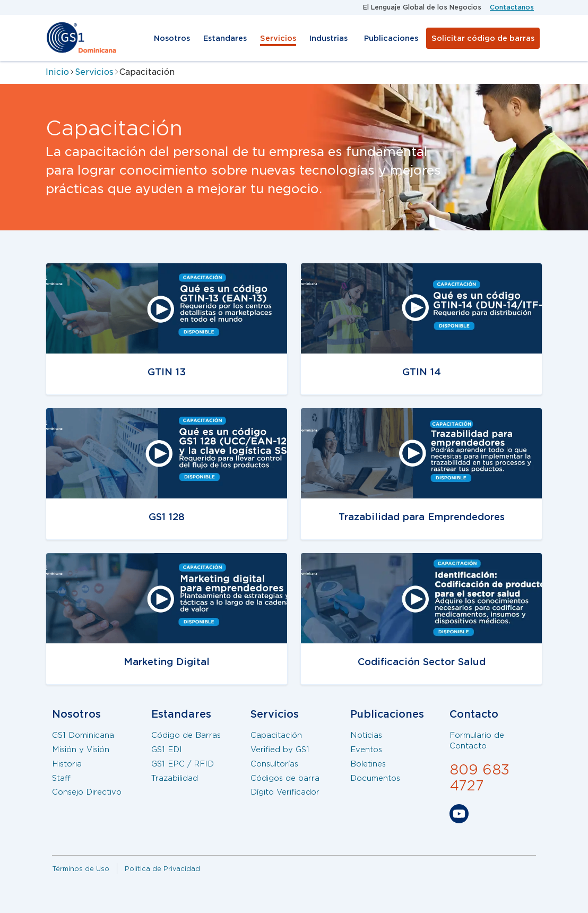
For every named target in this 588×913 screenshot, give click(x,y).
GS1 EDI (167, 750)
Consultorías (274, 764)
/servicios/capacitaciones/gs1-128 (129, 415)
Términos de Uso (81, 869)
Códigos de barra (285, 778)
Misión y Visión (81, 750)
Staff (61, 778)
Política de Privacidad (162, 869)
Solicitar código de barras (483, 38)
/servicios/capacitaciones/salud (379, 560)
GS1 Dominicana (83, 735)
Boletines (368, 764)
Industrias (328, 38)
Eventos (366, 750)
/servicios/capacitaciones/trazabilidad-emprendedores (398, 422)
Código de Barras (186, 735)
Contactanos (512, 7)
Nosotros (172, 38)
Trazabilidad (175, 778)
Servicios (278, 38)
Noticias (366, 735)
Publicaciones (391, 38)
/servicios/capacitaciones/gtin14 (382, 270)
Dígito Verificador (285, 792)
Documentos (375, 778)
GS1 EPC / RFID (183, 764)
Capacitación (276, 735)
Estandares (225, 38)
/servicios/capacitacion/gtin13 (122, 270)
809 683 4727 (479, 778)
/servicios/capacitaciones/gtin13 (127, 560)
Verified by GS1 (280, 750)
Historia (67, 764)
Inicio (57, 72)
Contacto (474, 714)
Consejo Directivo (87, 792)
